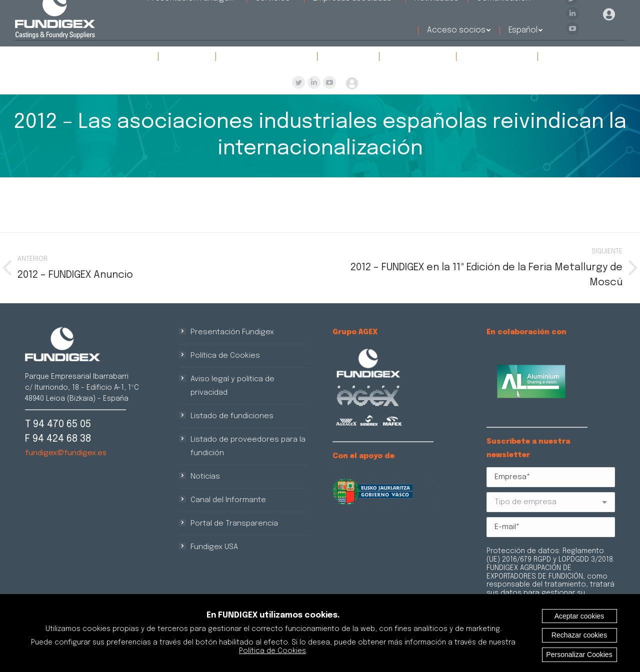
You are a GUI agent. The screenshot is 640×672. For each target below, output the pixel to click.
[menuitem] (104, 56)
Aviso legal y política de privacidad (232, 386)
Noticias (205, 477)
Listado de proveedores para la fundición (248, 446)
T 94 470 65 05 (58, 424)
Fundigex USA (214, 547)
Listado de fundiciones (232, 416)
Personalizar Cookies (579, 655)
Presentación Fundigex (232, 332)
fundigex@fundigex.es (66, 453)
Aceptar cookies (579, 616)
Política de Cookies (225, 356)
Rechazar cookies (579, 635)
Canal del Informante (228, 500)
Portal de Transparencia (234, 524)
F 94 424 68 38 (58, 439)
